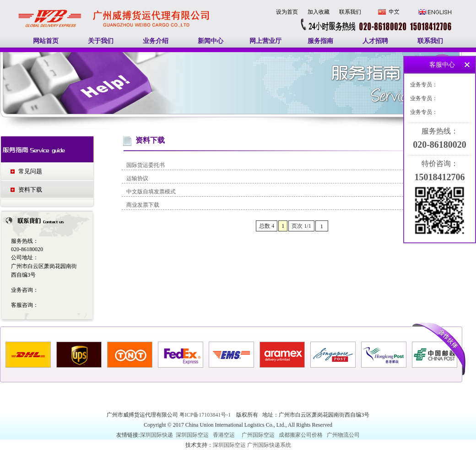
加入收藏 (319, 12)
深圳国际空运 (192, 435)
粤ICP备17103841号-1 (206, 415)
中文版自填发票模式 (151, 192)
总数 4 (267, 226)
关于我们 (101, 41)
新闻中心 (211, 41)
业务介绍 (156, 41)
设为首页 (287, 12)
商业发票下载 (143, 205)
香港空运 (224, 435)
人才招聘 (375, 41)
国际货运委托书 (146, 165)
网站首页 (46, 41)
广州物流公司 (343, 435)
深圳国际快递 (157, 435)
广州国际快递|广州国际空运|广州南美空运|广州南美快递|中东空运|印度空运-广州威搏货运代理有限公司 (114, 9)
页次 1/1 (301, 226)
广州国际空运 (258, 435)
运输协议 (137, 178)
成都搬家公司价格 (301, 435)
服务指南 (320, 41)
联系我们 (350, 12)
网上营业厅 (265, 41)
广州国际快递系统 (269, 445)
